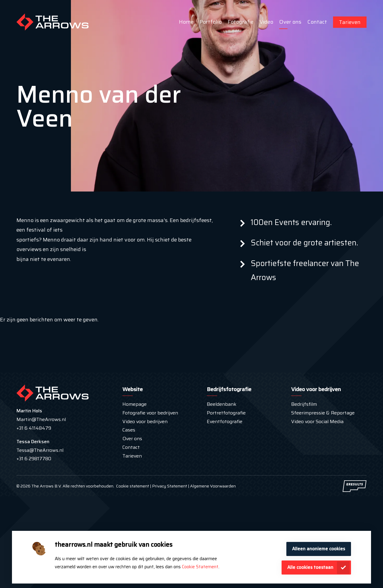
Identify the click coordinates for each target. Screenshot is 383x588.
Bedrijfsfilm (304, 404)
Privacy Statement (169, 486)
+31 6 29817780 (34, 459)
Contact (317, 22)
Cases (129, 430)
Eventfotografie (225, 421)
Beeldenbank (222, 404)
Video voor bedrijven (145, 421)
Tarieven (350, 22)
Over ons (290, 22)
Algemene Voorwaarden (213, 486)
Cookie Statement (200, 567)
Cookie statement (133, 486)
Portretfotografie (226, 413)
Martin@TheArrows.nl (41, 419)
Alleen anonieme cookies (319, 549)
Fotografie (241, 22)
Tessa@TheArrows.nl (40, 450)
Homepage (134, 404)
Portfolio (211, 22)
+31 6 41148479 (34, 428)
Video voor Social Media (317, 421)
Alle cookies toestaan (310, 567)
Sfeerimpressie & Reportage (323, 413)
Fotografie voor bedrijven (150, 413)
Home (186, 22)
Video (266, 22)
